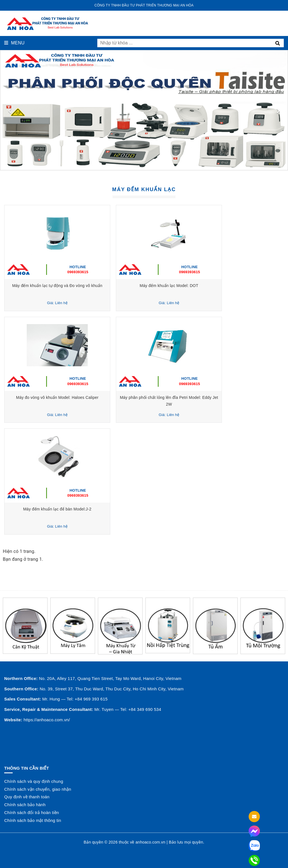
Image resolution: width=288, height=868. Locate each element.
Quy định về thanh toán (27, 797)
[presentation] (10, 110)
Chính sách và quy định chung (34, 781)
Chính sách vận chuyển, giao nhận (38, 789)
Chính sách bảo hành (25, 805)
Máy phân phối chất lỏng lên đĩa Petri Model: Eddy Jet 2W (215, 397)
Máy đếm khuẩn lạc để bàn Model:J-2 (73, 509)
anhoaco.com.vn (150, 842)
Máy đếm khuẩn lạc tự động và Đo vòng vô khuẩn (73, 286)
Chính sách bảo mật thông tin (33, 820)
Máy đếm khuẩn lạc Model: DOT (215, 286)
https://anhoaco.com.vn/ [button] (47, 720)
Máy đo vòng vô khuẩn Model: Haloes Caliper (73, 397)
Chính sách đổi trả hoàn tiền (32, 812)
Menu (14, 43)
